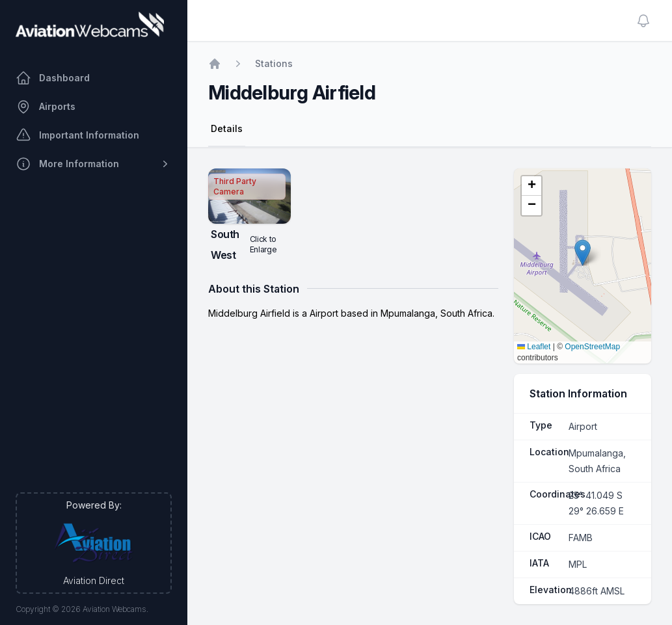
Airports (46, 107)
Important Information (77, 135)
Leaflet (534, 347)
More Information (94, 164)
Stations (274, 63)
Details (227, 128)
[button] (583, 253)
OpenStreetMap (592, 347)
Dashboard (53, 78)
